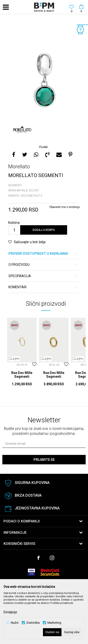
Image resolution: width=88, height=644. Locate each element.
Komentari (43, 287)
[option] (44, 80)
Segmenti (15, 185)
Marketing (54, 623)
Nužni (15, 623)
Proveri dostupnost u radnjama (43, 254)
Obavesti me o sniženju (65, 207)
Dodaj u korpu (44, 230)
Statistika (33, 623)
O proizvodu (43, 265)
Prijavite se (44, 460)
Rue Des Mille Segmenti (22, 375)
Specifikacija (43, 276)
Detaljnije (10, 612)
